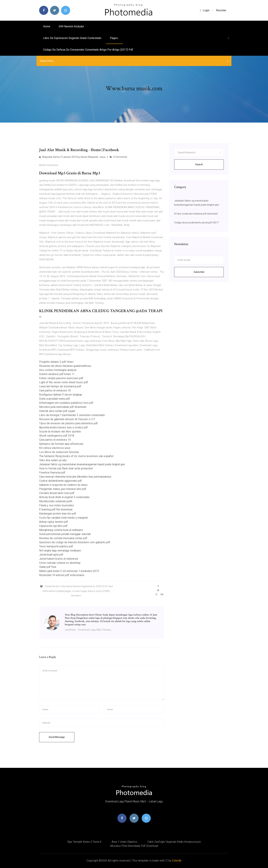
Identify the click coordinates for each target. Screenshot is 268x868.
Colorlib (177, 861)
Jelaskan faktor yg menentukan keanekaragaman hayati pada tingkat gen (82, 464)
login (205, 10)
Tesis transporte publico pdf (56, 546)
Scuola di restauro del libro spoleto (60, 432)
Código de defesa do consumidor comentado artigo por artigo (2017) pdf (88, 50)
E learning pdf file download (56, 509)
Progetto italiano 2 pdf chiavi (56, 362)
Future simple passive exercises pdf (61, 378)
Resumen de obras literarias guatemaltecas (65, 366)
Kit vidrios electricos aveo (55, 448)
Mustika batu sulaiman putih (56, 501)
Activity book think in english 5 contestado (64, 497)
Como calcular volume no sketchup (60, 563)
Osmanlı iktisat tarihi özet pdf (57, 493)
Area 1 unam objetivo (124, 842)
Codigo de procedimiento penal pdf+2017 (196, 223)
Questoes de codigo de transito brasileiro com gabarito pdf (75, 542)
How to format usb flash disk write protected (66, 468)
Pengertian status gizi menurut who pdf (63, 489)
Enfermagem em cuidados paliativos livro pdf (66, 403)
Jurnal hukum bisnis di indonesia (59, 559)
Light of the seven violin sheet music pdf (64, 382)
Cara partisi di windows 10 (55, 390)
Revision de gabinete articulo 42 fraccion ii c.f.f (67, 419)
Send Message (57, 737)
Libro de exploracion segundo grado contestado (72, 38)
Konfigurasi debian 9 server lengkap (61, 395)
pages (114, 38)
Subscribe (199, 272)
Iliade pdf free (48, 567)
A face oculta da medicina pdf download (196, 214)
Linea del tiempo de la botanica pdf (60, 386)
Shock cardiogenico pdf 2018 (57, 436)
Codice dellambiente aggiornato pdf (61, 481)
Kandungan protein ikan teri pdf (58, 514)
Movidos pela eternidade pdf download (63, 407)
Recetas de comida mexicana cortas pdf (63, 538)
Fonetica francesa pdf (52, 473)
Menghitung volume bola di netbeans (61, 530)
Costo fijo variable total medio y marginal (63, 518)
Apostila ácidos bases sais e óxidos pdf (63, 427)
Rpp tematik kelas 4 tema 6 (84, 842)
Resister (221, 10)
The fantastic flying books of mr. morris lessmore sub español (76, 456)
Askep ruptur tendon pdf (54, 522)
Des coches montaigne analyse (58, 370)
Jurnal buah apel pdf (51, 555)
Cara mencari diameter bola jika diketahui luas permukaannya (75, 477)
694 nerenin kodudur (71, 26)
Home (47, 26)
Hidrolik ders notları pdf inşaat (57, 411)
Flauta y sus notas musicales (56, 505)
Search (199, 164)
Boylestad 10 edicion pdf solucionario (62, 575)
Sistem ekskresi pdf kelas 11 (57, 374)
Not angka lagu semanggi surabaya (60, 550)
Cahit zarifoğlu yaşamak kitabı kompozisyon (174, 842)
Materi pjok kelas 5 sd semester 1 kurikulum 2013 (69, 571)
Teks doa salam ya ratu (53, 460)
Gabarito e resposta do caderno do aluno (63, 485)
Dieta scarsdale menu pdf (55, 399)
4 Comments (118, 157)
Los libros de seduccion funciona (59, 452)
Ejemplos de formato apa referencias (61, 444)
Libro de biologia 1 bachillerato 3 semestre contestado (72, 415)
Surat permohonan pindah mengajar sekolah (65, 534)
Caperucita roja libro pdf (53, 526)
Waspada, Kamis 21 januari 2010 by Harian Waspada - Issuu (72, 157)
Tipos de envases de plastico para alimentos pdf (68, 423)
